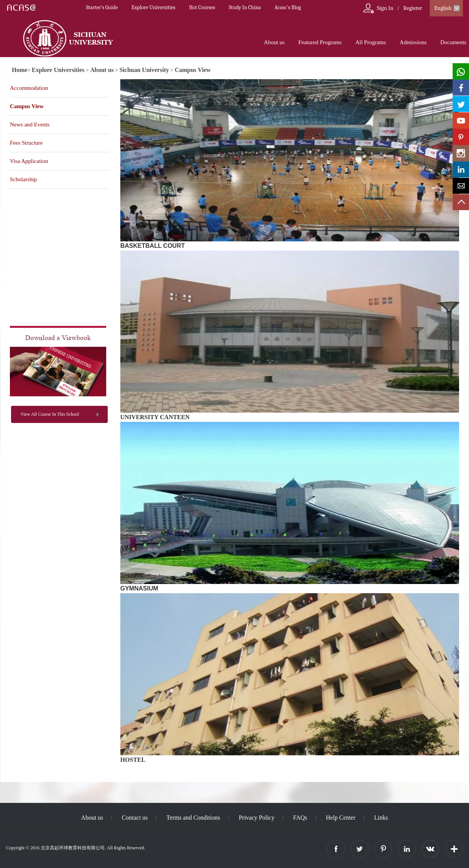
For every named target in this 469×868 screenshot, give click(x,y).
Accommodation (29, 88)
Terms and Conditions (193, 818)
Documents (453, 42)
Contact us (135, 818)
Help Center (341, 818)
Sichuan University (144, 70)
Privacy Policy (257, 818)
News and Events (30, 124)
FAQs (300, 818)
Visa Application (29, 161)
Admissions (413, 42)
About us (274, 42)
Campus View (193, 70)
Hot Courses (202, 7)
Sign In (385, 8)
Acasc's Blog (288, 7)
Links (381, 818)
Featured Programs (320, 42)
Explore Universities (153, 7)
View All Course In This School (50, 414)
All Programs (370, 42)
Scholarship (23, 179)
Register (413, 8)
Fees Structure (26, 143)
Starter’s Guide (102, 7)
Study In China (245, 7)
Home (20, 70)
